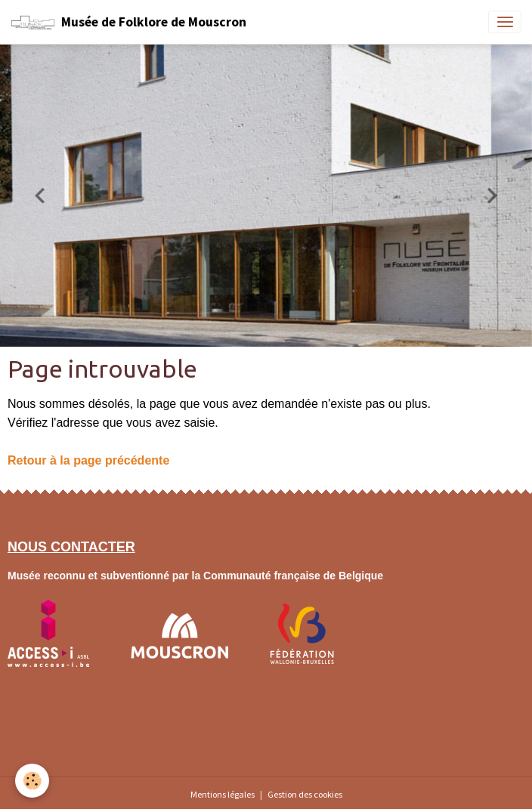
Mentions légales (223, 794)
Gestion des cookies (305, 794)
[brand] (128, 22)
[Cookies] (32, 781)
